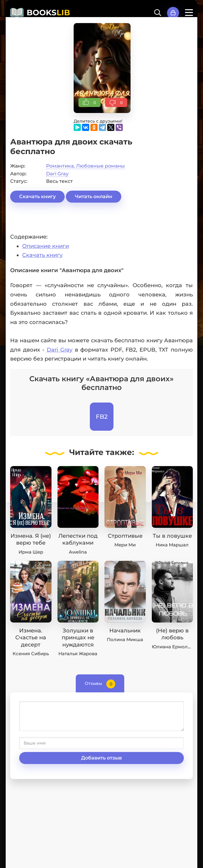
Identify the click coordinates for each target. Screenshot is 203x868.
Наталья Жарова (78, 654)
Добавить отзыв (101, 758)
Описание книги (46, 246)
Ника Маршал (172, 545)
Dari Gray (57, 174)
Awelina (78, 552)
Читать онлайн (94, 196)
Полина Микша (125, 639)
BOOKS (48, 13)
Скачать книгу (37, 196)
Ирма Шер (31, 552)
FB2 (102, 417)
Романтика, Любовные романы (85, 166)
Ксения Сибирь (31, 654)
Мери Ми (125, 545)
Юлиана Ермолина (174, 647)
